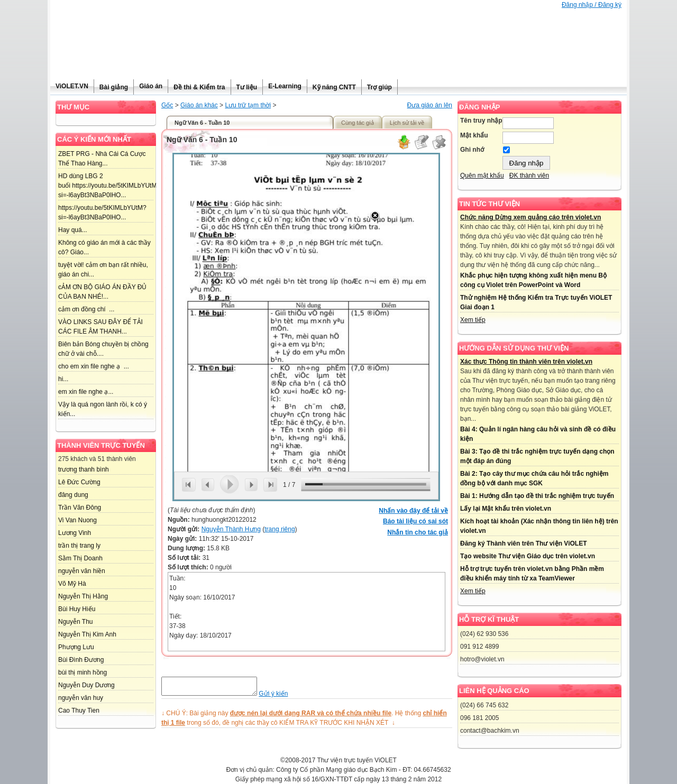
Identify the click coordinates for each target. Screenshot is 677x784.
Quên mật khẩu (482, 176)
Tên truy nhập (481, 121)
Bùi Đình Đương (81, 660)
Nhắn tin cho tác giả (418, 532)
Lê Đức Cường (79, 482)
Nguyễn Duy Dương (86, 685)
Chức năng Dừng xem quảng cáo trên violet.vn (530, 217)
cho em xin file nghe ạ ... (94, 366)
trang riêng (280, 529)
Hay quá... (73, 230)
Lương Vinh (75, 533)
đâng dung (73, 495)
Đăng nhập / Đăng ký (592, 5)
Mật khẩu (474, 135)
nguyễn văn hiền (82, 571)
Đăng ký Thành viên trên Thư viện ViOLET (523, 543)
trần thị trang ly (79, 546)
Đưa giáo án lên (430, 105)
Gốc (167, 105)
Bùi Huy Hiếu (77, 609)
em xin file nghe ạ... (86, 392)
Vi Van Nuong (77, 520)
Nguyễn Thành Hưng (231, 529)
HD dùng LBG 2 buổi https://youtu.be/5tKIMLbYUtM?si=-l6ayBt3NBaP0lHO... (109, 186)
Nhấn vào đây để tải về (413, 511)
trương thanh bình (84, 469)
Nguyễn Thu (75, 622)
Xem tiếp (473, 320)
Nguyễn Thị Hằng (83, 596)
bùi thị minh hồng (83, 672)
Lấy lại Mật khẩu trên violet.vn (506, 509)
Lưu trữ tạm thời (248, 105)
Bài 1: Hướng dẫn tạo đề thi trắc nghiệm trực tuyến (537, 496)
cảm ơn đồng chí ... (86, 309)
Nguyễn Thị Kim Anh (87, 634)
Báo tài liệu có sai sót (415, 521)
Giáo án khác (199, 105)
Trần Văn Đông (80, 508)
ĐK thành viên (529, 176)
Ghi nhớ (472, 150)
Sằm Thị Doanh (80, 558)
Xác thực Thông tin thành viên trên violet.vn (526, 362)
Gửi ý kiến (284, 697)
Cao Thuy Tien (79, 711)
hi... (63, 379)
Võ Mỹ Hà (72, 584)
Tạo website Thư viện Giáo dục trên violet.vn (528, 556)
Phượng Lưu (76, 647)
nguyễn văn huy (81, 698)
